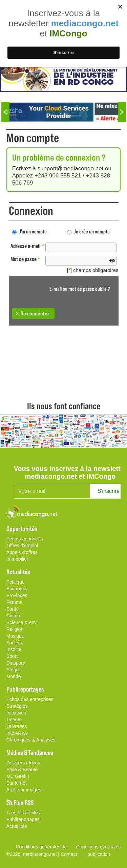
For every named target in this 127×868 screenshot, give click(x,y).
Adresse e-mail (27, 246)
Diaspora (16, 663)
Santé (13, 609)
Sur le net (17, 783)
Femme (14, 602)
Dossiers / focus (23, 763)
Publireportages (23, 819)
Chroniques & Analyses (31, 740)
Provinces (17, 595)
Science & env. (22, 622)
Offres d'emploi (22, 545)
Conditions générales (99, 847)
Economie (17, 589)
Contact (69, 854)
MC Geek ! (18, 776)
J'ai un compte (33, 231)
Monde (14, 676)
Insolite (14, 649)
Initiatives (16, 713)
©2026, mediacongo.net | (34, 854)
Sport (12, 656)
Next (122, 112)
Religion (15, 629)
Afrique (14, 670)
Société (14, 643)
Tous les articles (23, 813)
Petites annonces (25, 539)
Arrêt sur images (24, 790)
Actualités (17, 826)
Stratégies (17, 706)
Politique (16, 582)
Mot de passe (25, 259)
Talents (14, 720)
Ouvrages (17, 726)
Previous (5, 112)
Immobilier (17, 559)
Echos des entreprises (30, 699)
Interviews (17, 733)
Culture (14, 616)
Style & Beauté (22, 769)
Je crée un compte (92, 231)
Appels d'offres (22, 552)
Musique (15, 636)
